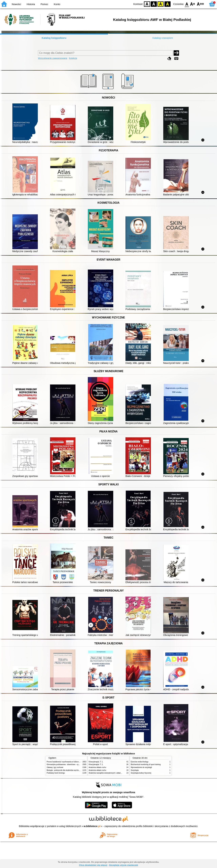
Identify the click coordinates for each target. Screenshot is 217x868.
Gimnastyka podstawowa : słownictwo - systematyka (66, 764)
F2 (200, 4)
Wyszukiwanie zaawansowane (53, 58)
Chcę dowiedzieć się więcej (93, 865)
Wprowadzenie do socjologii (141, 767)
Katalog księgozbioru (54, 38)
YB (161, 4)
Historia (31, 4)
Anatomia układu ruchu (97, 767)
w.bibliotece (92, 826)
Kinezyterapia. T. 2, (96, 764)
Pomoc (44, 4)
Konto (57, 4)
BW (154, 4)
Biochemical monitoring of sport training (146, 764)
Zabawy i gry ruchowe (55, 767)
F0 (187, 4)
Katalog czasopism (163, 38)
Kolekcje (73, 58)
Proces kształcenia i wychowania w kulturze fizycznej (67, 762)
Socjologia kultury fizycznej (141, 773)
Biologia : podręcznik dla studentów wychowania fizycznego (69, 770)
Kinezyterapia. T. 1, (96, 762)
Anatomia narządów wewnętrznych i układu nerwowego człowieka (114, 773)
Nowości (16, 4)
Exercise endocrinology (140, 762)
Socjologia (135, 770)
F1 (193, 4)
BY (167, 4)
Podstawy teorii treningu (56, 773)
